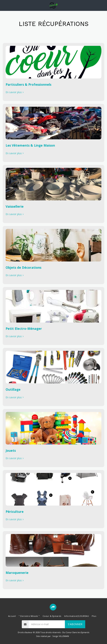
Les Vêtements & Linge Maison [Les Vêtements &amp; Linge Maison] (30, 145)
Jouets (11, 450)
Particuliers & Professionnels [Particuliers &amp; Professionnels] (28, 84)
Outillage (13, 389)
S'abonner (75, 624)
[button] (4, 5)
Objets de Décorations (23, 267)
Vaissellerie (15, 206)
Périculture (15, 512)
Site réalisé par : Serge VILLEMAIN (53, 636)
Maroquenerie (17, 573)
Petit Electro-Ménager (24, 329)
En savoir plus (15, 92)
